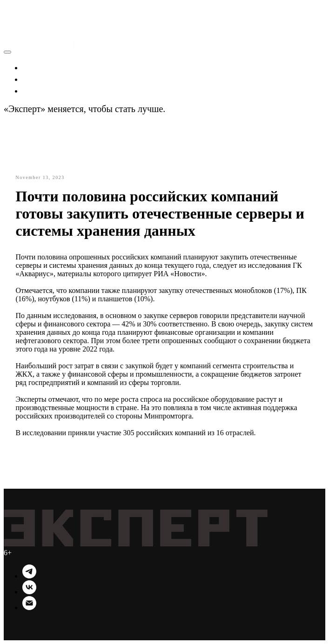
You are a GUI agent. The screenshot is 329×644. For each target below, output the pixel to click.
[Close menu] (7, 52)
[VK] (29, 592)
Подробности (194, 109)
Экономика (45, 67)
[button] (13, 9)
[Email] (29, 607)
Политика (43, 79)
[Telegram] (29, 576)
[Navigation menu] (10, 20)
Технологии (47, 90)
